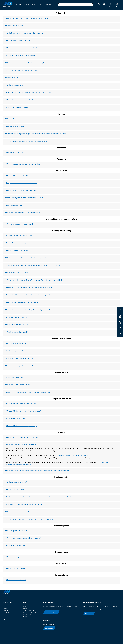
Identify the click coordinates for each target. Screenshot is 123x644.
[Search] (91, 5)
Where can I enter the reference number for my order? (24, 70)
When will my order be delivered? (17, 273)
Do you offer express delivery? (16, 243)
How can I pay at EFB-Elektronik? (17, 531)
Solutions (6, 608)
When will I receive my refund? (16, 545)
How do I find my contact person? (17, 489)
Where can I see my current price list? (19, 512)
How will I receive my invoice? (16, 126)
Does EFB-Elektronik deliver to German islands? (22, 302)
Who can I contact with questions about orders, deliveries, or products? (30, 519)
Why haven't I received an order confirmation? (22, 48)
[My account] (99, 5)
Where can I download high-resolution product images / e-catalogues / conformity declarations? (38, 471)
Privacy (25, 606)
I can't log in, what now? (14, 205)
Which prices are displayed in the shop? (19, 100)
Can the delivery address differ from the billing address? (25, 198)
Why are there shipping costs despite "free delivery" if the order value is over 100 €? (34, 280)
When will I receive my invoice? (17, 119)
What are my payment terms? (16, 580)
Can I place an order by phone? (17, 482)
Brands (5, 617)
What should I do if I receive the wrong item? (21, 404)
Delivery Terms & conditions (31, 613)
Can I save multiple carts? (15, 85)
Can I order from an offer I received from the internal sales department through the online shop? (38, 497)
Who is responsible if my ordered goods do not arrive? (24, 504)
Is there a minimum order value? (17, 26)
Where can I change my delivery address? (20, 358)
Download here (49, 628)
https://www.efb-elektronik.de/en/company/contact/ (71, 455)
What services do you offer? (16, 377)
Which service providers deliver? (17, 325)
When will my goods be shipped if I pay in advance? (23, 538)
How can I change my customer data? (19, 343)
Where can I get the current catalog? (18, 385)
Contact (5, 619)
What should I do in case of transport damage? (22, 426)
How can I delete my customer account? (19, 366)
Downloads (6, 613)
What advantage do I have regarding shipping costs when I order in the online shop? (34, 265)
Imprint (25, 608)
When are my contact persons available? (20, 224)
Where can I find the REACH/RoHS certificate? (21, 445)
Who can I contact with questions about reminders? (23, 164)
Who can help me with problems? (17, 107)
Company (6, 615)
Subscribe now (89, 614)
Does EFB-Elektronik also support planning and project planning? (28, 392)
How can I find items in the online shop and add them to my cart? (28, 18)
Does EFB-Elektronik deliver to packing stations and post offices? (28, 310)
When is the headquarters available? (18, 557)
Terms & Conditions (28, 611)
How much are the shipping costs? (18, 250)
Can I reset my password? (15, 351)
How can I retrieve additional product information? (23, 437)
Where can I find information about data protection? (24, 213)
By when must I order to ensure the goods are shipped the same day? (29, 287)
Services (6, 611)
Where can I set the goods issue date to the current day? (25, 63)
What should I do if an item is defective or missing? (23, 411)
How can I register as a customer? (18, 175)
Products (6, 606)
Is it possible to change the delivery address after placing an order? (29, 92)
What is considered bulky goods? (17, 332)
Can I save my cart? (13, 78)
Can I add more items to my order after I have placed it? (25, 33)
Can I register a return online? (16, 418)
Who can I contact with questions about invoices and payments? (28, 141)
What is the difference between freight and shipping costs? (26, 258)
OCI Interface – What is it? (15, 153)
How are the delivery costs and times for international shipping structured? (31, 295)
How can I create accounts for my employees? (21, 190)
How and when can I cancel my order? (19, 40)
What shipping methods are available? (19, 235)
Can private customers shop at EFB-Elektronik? (22, 183)
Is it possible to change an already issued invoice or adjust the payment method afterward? (37, 134)
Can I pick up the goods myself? (17, 317)
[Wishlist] (104, 5)
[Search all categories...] (73, 5)
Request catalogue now (51, 612)
